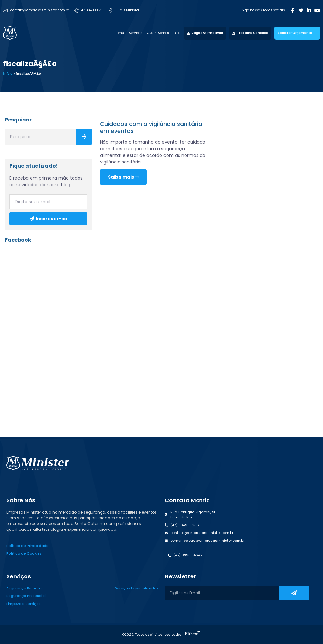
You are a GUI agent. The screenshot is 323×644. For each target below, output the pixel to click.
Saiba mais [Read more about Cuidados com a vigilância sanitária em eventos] (123, 177)
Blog (177, 33)
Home (119, 33)
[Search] (84, 137)
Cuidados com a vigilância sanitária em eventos (151, 127)
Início (8, 73)
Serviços (135, 33)
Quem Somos (158, 33)
